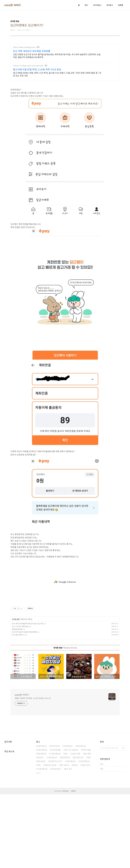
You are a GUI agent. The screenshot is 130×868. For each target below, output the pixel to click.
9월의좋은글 (42, 819)
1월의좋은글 (52, 831)
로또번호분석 (56, 842)
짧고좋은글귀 (79, 831)
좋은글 (75, 839)
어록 (39, 839)
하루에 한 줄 (55, 819)
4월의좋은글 (65, 831)
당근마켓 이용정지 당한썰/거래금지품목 (24, 705)
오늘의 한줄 (76, 827)
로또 (66, 827)
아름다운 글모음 (50, 839)
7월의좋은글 (68, 819)
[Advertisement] (65, 61)
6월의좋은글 (71, 835)
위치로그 (110, 5)
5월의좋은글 (81, 819)
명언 (89, 831)
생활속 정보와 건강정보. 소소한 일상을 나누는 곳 (33, 772)
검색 (123, 821)
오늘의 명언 (86, 839)
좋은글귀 (40, 831)
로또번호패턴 (56, 823)
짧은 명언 (88, 827)
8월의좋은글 (42, 827)
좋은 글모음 (65, 839)
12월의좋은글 (55, 827)
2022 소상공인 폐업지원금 (20, 700)
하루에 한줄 (86, 823)
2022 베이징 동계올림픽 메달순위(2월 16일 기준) (28, 697)
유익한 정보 (16, 693)
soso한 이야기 (13, 5)
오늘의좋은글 (42, 823)
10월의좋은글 (84, 835)
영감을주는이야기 (56, 835)
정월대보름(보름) (17, 703)
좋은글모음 (41, 835)
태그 (86, 5)
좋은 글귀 (69, 842)
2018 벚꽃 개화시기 (18, 708)
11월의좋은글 (42, 842)
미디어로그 (97, 5)
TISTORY (66, 865)
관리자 (73, 865)
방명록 (121, 5)
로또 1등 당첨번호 (71, 823)
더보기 (38, 846)
